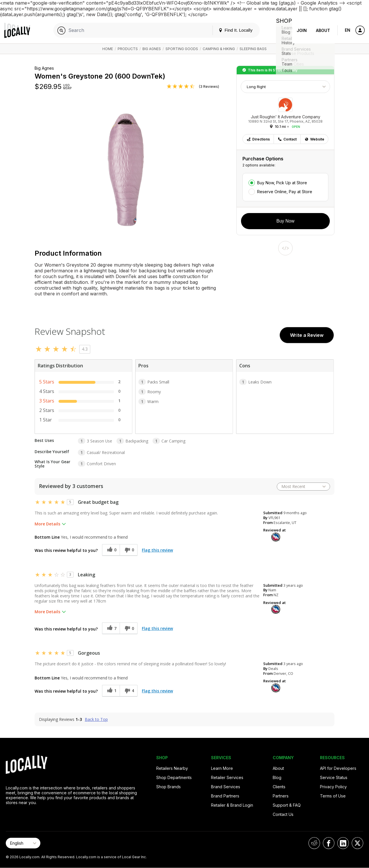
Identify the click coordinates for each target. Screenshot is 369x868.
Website (314, 139)
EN (348, 30)
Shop (282, 30)
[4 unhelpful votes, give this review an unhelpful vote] (129, 691)
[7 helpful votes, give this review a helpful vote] (111, 628)
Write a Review (307, 335)
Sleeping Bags (253, 49)
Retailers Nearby (172, 768)
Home (108, 49)
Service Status (334, 777)
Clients (279, 787)
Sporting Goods (182, 49)
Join (302, 30)
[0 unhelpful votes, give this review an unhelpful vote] (129, 550)
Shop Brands (169, 787)
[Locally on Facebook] (329, 843)
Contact (287, 139)
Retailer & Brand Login (232, 805)
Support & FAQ (287, 805)
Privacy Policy (333, 787)
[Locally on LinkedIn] (343, 843)
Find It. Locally (231, 30)
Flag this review (157, 550)
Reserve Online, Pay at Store (285, 192)
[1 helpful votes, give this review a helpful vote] (111, 691)
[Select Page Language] (23, 843)
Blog (277, 777)
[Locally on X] (357, 843)
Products (128, 49)
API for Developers (338, 768)
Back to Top (96, 719)
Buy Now (285, 221)
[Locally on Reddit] (314, 843)
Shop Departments (174, 777)
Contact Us (283, 814)
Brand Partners (225, 796)
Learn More (222, 768)
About (323, 30)
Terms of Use (333, 796)
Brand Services (226, 787)
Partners (281, 796)
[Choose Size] (285, 87)
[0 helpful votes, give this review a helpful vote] (111, 550)
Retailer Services (227, 777)
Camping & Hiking (219, 49)
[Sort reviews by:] (303, 487)
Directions (258, 139)
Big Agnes (152, 49)
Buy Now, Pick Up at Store (282, 183)
